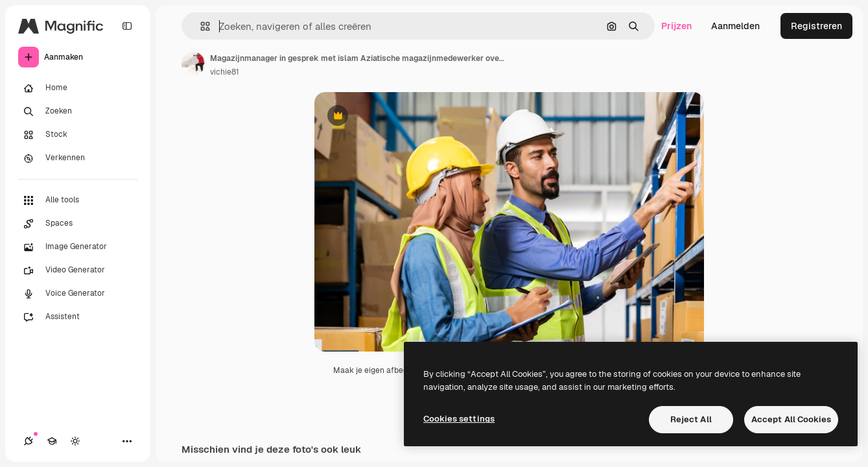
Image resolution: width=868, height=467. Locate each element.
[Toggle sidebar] (127, 26)
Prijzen (676, 26)
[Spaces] (78, 224)
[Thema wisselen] (75, 441)
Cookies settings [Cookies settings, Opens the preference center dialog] (459, 419)
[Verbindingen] (29, 441)
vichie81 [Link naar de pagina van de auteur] (225, 72)
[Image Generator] (78, 247)
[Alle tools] (78, 200)
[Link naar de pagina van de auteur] (193, 64)
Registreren (816, 26)
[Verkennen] (78, 158)
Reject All (691, 419)
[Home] (78, 88)
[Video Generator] (78, 270)
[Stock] (78, 135)
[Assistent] (78, 317)
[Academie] (52, 441)
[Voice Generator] (78, 294)
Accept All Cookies (791, 419)
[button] (200, 26)
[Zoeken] (78, 112)
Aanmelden (735, 26)
